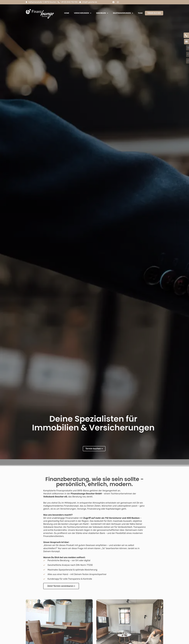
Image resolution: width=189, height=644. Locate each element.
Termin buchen (154, 13)
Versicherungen (83, 13)
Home (67, 13)
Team (140, 13)
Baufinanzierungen (123, 13)
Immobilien (102, 13)
